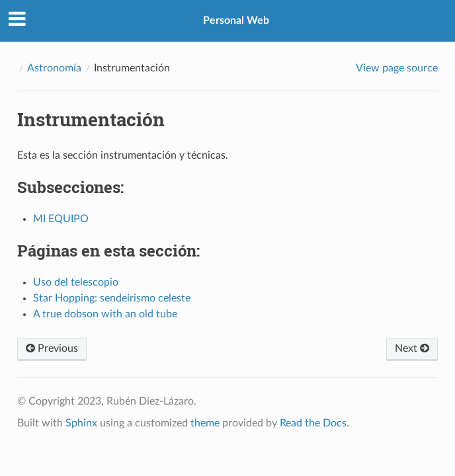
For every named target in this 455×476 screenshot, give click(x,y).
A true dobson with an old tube (105, 314)
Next (412, 348)
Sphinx (81, 423)
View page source (397, 68)
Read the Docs (313, 423)
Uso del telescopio (76, 282)
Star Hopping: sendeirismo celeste (112, 298)
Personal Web (236, 20)
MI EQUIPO (61, 219)
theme (205, 423)
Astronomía (54, 68)
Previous (52, 348)
